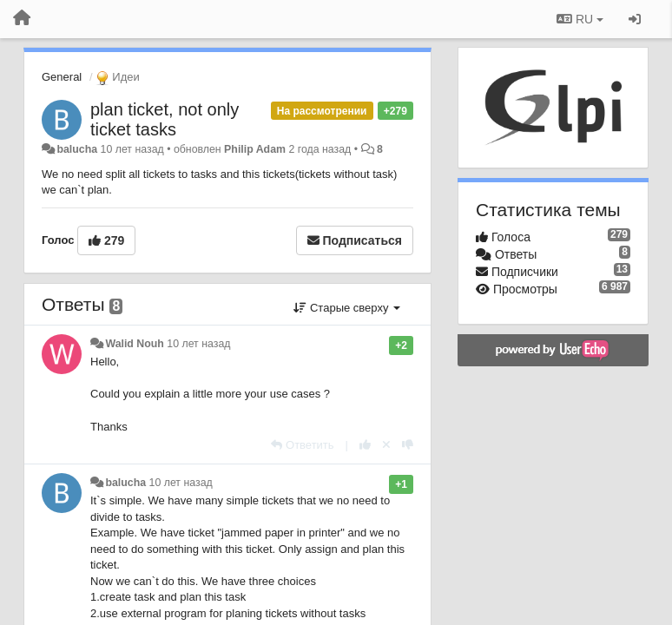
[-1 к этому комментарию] (408, 445)
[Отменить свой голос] (386, 445)
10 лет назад (198, 344)
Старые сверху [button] (347, 308)
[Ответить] (302, 445)
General (62, 77)
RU (580, 19)
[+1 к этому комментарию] (365, 445)
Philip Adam (255, 149)
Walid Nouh (134, 344)
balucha (77, 149)
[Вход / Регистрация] (635, 19)
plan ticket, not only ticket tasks (165, 119)
